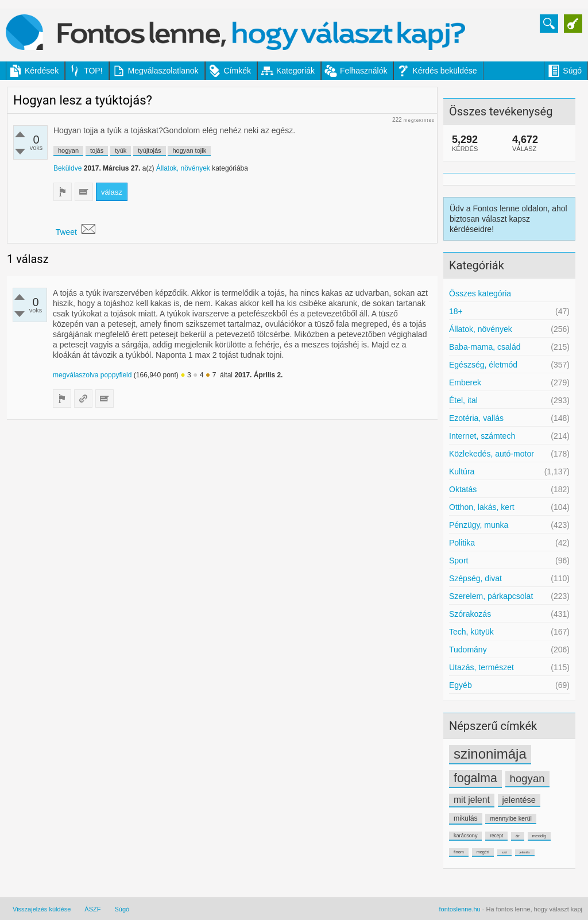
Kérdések (42, 71)
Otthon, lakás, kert (482, 507)
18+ (456, 311)
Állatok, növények (481, 329)
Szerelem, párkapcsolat (491, 596)
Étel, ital (463, 400)
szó (504, 852)
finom (459, 852)
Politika (462, 543)
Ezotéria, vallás (476, 418)
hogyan (527, 778)
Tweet (66, 232)
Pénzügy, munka (479, 525)
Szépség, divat (475, 578)
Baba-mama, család (485, 347)
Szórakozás (470, 614)
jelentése (519, 800)
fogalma (475, 778)
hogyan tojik (189, 150)
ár (518, 836)
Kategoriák (295, 71)
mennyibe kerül (510, 818)
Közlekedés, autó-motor (492, 454)
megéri (483, 852)
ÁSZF (92, 909)
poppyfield (116, 375)
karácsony (465, 836)
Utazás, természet (481, 667)
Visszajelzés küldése (42, 909)
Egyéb (461, 685)
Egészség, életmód (483, 365)
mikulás (466, 818)
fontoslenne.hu (460, 909)
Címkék (237, 71)
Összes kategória (480, 293)
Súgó (572, 71)
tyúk (121, 150)
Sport (459, 560)
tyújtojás (149, 150)
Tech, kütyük (471, 632)
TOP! (93, 71)
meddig (539, 836)
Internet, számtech (482, 436)
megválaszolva (76, 375)
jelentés (525, 852)
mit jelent (472, 800)
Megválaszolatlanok (163, 71)
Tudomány (468, 650)
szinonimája (490, 754)
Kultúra (462, 471)
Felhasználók (364, 71)
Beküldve (67, 168)
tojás (97, 150)
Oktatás (463, 489)
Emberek (465, 382)
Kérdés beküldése (444, 71)
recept (496, 836)
